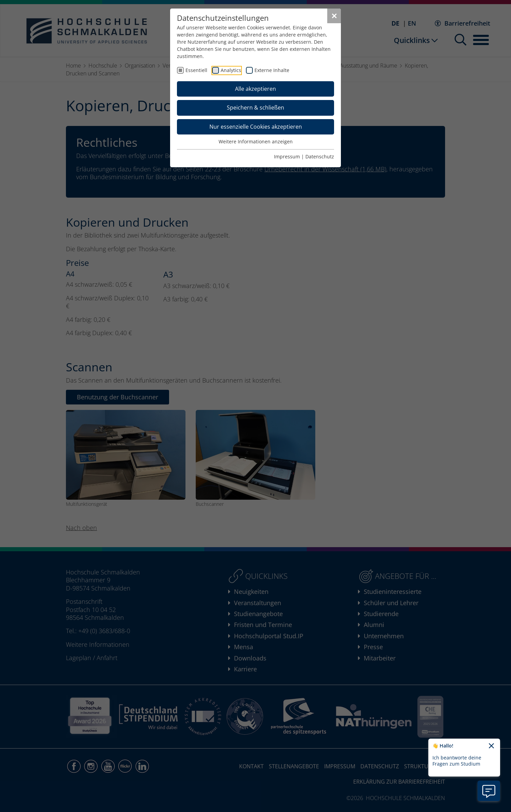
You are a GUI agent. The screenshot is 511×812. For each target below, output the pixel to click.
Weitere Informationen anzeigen (256, 141)
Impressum (287, 156)
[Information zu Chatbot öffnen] (489, 791)
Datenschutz (320, 156)
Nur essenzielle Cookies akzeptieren (256, 127)
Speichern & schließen (255, 108)
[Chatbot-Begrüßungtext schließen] (491, 746)
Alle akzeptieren (255, 89)
